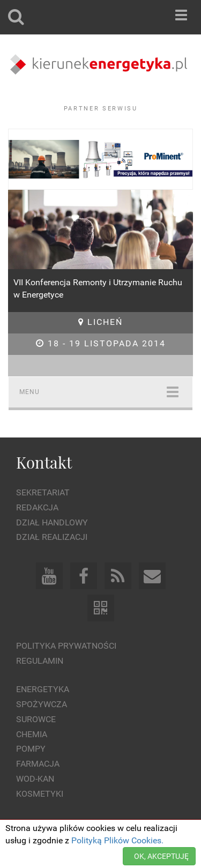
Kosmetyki (40, 794)
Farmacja (38, 764)
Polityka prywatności (66, 646)
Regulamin (40, 661)
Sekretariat (43, 492)
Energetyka (43, 689)
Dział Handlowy (52, 522)
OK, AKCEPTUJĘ (161, 856)
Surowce (36, 719)
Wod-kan (35, 779)
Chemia (32, 734)
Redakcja (37, 507)
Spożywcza (42, 704)
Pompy (31, 749)
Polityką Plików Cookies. (117, 840)
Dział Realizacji (52, 537)
